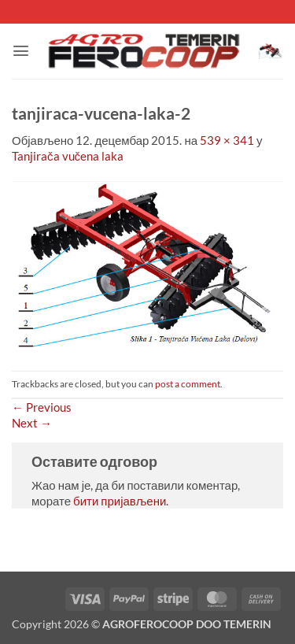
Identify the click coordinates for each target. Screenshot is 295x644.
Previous (42, 407)
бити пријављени (120, 501)
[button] (21, 51)
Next (32, 423)
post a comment (188, 384)
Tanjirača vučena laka (68, 156)
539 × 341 (227, 140)
